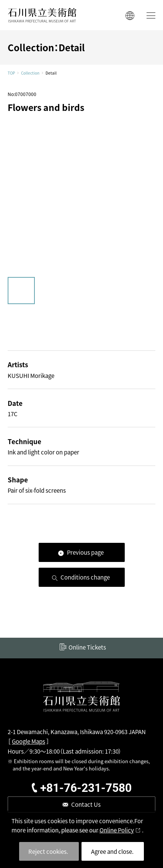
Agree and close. (112, 851)
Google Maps (29, 741)
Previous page (85, 552)
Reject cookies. (48, 851)
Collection (30, 73)
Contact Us (86, 804)
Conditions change (85, 577)
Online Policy (117, 830)
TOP (11, 73)
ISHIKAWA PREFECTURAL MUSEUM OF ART (42, 15)
